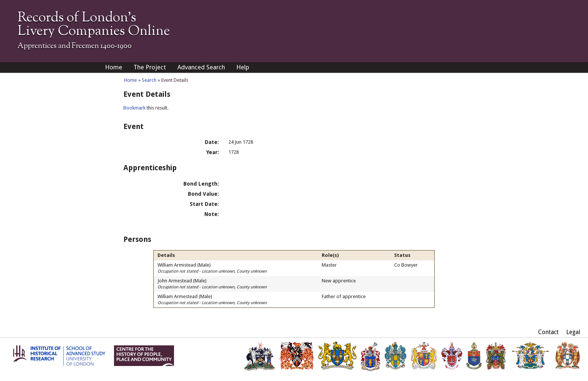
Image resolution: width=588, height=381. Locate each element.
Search (149, 80)
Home (114, 67)
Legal (573, 332)
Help (243, 67)
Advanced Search (201, 67)
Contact (548, 332)
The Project (150, 67)
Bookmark (134, 108)
